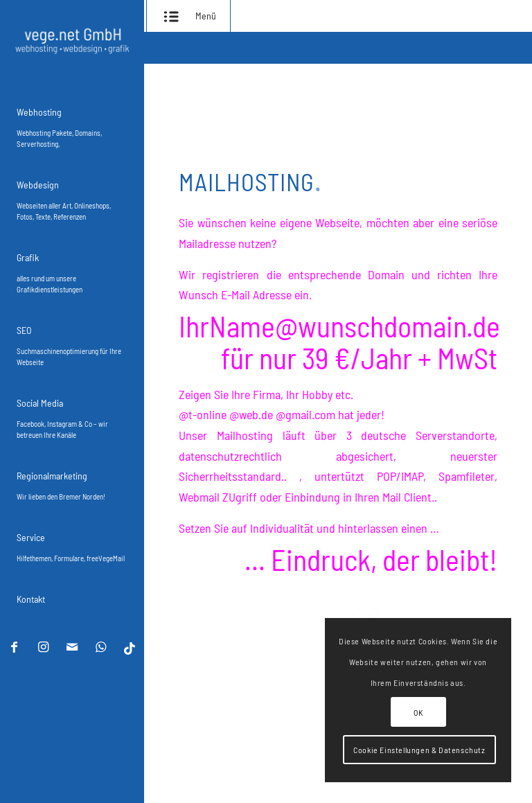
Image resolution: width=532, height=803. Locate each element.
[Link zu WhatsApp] (100, 648)
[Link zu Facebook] (14, 648)
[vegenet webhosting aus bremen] (72, 41)
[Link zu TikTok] (129, 648)
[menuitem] (72, 124)
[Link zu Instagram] (43, 648)
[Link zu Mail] (72, 648)
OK (418, 712)
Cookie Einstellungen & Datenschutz (419, 750)
